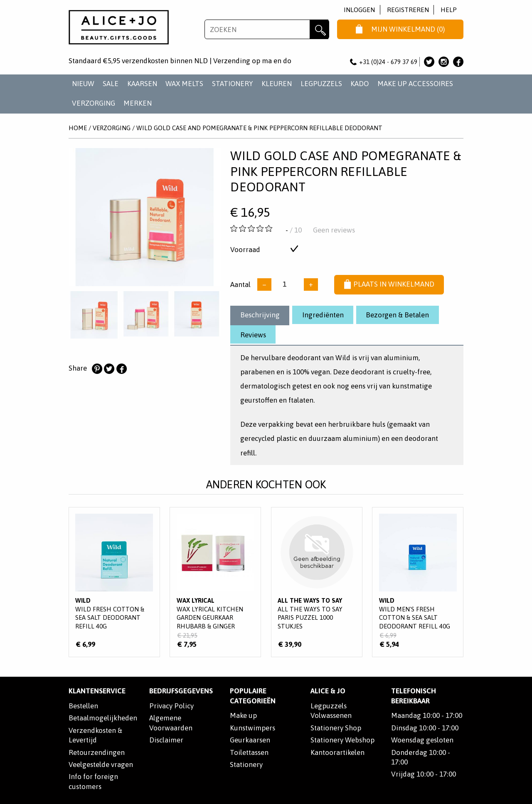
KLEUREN (277, 84)
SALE (111, 84)
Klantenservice (97, 691)
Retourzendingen (97, 752)
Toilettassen (249, 752)
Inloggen (359, 10)
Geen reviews (334, 230)
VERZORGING (94, 103)
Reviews (253, 335)
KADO (360, 84)
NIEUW (83, 84)
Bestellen (83, 706)
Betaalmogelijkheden (103, 718)
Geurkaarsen (250, 740)
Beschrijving (260, 315)
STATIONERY (233, 84)
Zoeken (319, 29)
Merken (138, 103)
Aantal (240, 284)
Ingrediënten (323, 315)
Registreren (408, 10)
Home (78, 128)
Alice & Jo (328, 691)
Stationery (246, 764)
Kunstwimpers (252, 728)
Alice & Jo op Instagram (444, 62)
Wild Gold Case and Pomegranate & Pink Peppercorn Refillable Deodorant (259, 128)
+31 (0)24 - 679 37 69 (384, 62)
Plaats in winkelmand (389, 284)
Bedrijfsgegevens (181, 691)
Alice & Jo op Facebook (458, 62)
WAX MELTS (184, 84)
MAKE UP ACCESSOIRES (415, 84)
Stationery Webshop (342, 740)
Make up (243, 715)
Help (449, 10)
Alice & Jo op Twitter (429, 62)
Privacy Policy (171, 706)
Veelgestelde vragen (101, 764)
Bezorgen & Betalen (397, 315)
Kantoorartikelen (337, 752)
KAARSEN (142, 84)
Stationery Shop (336, 728)
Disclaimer (166, 740)
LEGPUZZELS (321, 84)
